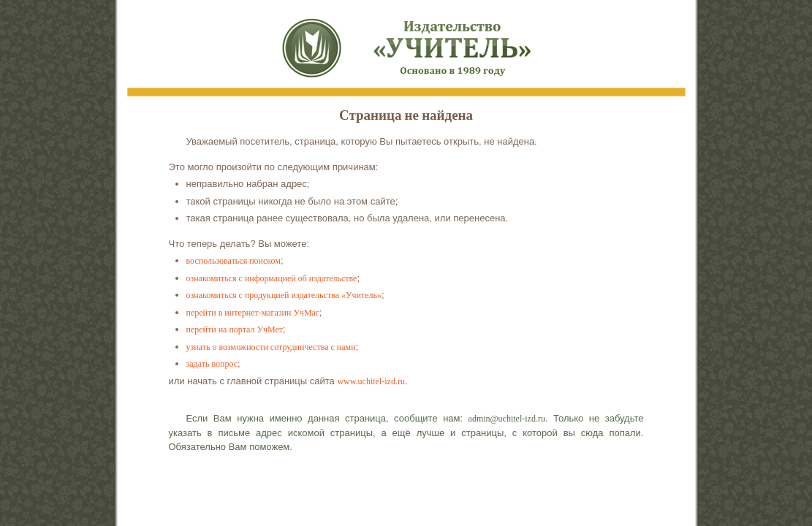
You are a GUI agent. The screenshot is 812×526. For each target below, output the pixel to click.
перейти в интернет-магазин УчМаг (253, 313)
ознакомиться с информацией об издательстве (272, 278)
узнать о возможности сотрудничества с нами (271, 347)
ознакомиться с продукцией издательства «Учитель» (284, 295)
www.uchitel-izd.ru (371, 381)
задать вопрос (212, 364)
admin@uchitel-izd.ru (507, 419)
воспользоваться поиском (234, 261)
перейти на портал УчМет (235, 329)
